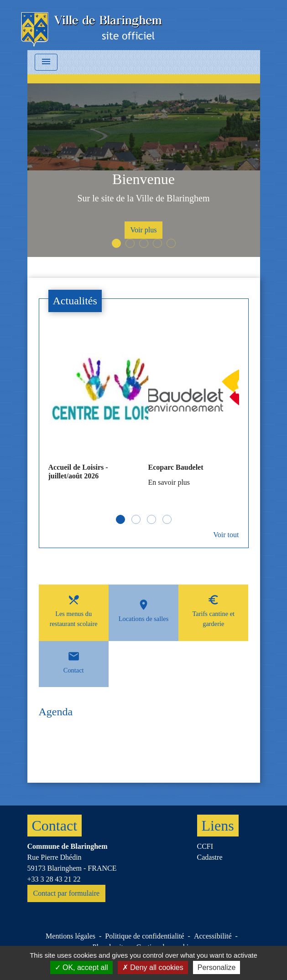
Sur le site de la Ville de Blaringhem (143, 198)
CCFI (205, 846)
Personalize (217, 967)
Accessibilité (213, 936)
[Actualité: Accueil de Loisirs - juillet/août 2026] (94, 410)
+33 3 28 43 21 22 (54, 879)
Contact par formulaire (67, 893)
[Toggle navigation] (46, 62)
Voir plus (144, 230)
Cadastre (210, 857)
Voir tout (226, 535)
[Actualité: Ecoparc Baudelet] (194, 412)
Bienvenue (143, 179)
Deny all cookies (153, 967)
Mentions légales (70, 936)
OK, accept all (81, 967)
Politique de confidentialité (144, 936)
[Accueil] (92, 25)
